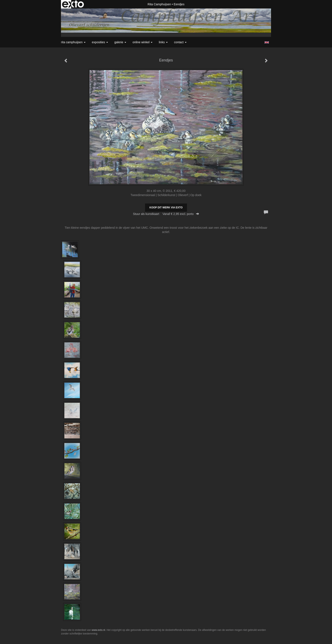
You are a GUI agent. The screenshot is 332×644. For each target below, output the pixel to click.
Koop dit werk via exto (166, 208)
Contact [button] (180, 42)
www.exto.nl (98, 630)
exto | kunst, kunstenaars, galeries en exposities (73, 4)
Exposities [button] (100, 42)
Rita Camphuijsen (159, 4)
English (267, 42)
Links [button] (163, 42)
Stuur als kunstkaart (166, 214)
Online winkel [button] (142, 42)
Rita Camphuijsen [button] (73, 42)
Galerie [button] (120, 42)
